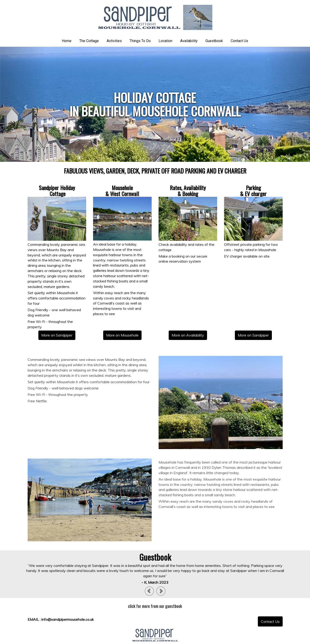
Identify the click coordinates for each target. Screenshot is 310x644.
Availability (189, 41)
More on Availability (188, 335)
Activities (114, 41)
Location (165, 41)
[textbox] (155, 104)
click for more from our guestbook (155, 606)
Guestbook (214, 41)
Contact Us (239, 41)
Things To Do (140, 41)
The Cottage (89, 41)
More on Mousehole (122, 335)
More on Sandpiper (57, 335)
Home (67, 41)
